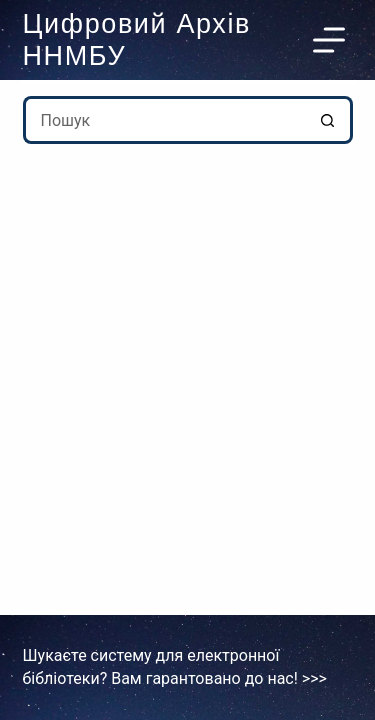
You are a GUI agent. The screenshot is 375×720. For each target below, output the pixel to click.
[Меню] (333, 40)
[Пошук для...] (164, 120)
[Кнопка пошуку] (329, 120)
